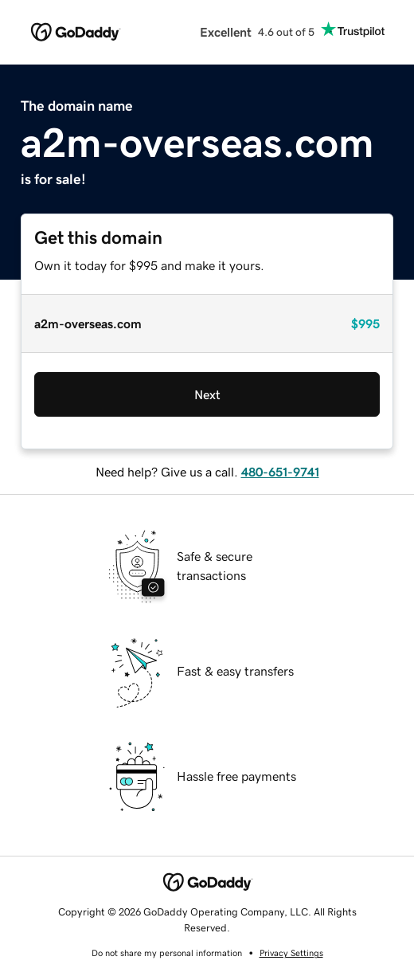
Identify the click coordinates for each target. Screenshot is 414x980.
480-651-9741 (280, 472)
